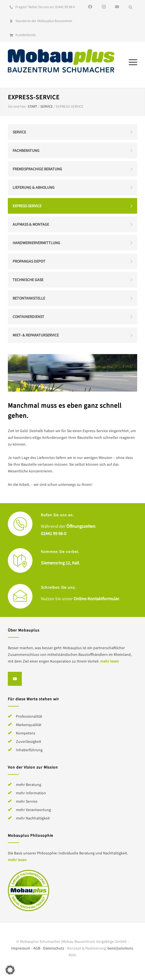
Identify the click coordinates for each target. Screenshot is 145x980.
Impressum (21, 948)
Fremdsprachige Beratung (37, 169)
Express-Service (27, 206)
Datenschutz (54, 948)
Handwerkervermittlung (36, 243)
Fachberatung (26, 150)
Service (47, 106)
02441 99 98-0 (65, 7)
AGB (37, 948)
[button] (10, 970)
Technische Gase (28, 280)
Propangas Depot (29, 261)
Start (32, 106)
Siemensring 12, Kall (60, 563)
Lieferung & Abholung (34, 187)
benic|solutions (120, 948)
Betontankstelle (29, 298)
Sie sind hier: (17, 106)
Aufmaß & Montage (31, 224)
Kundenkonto (26, 35)
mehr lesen (110, 661)
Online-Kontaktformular (96, 599)
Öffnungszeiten (81, 526)
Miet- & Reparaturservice (36, 335)
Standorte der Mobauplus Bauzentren (44, 21)
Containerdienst (28, 317)
